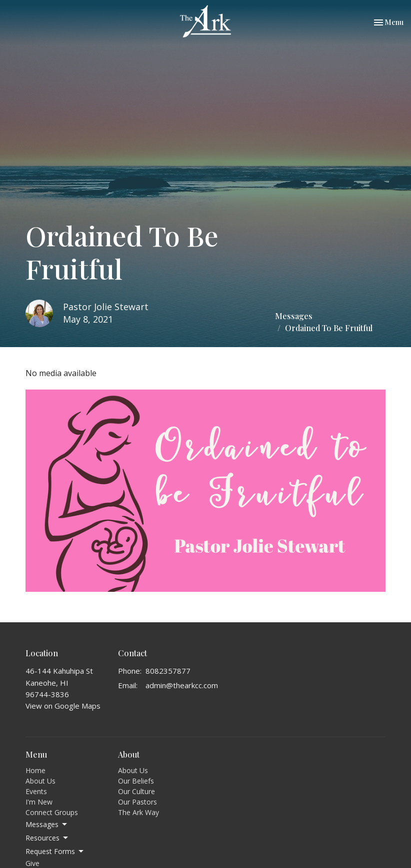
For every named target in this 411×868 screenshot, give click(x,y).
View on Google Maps (63, 706)
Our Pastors (137, 802)
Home (35, 770)
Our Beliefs (136, 781)
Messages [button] (47, 825)
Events (36, 791)
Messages (294, 316)
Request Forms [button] (55, 852)
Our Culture (136, 791)
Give (32, 863)
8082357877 (168, 671)
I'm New (39, 802)
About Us (40, 781)
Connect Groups (52, 812)
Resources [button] (47, 838)
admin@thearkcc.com (182, 685)
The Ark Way (138, 812)
